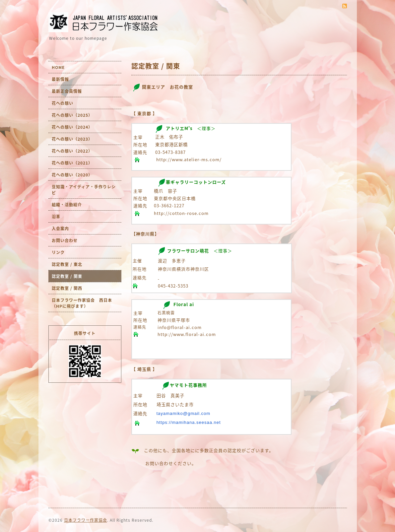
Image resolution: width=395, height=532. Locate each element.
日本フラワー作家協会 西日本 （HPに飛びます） (84, 303)
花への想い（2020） (72, 175)
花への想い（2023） (72, 139)
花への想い (63, 103)
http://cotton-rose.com (181, 213)
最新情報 (60, 79)
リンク (58, 252)
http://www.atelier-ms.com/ (189, 159)
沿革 (56, 217)
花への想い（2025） (72, 115)
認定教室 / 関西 (67, 288)
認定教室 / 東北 (67, 264)
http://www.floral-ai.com (187, 334)
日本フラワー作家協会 (86, 520)
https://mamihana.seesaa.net (189, 422)
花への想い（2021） (72, 163)
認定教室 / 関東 (67, 276)
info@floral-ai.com (180, 327)
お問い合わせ (65, 240)
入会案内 (60, 229)
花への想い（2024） (72, 127)
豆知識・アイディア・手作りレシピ (84, 190)
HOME (58, 67)
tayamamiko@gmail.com (184, 413)
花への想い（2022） (72, 151)
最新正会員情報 (67, 91)
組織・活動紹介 (67, 205)
